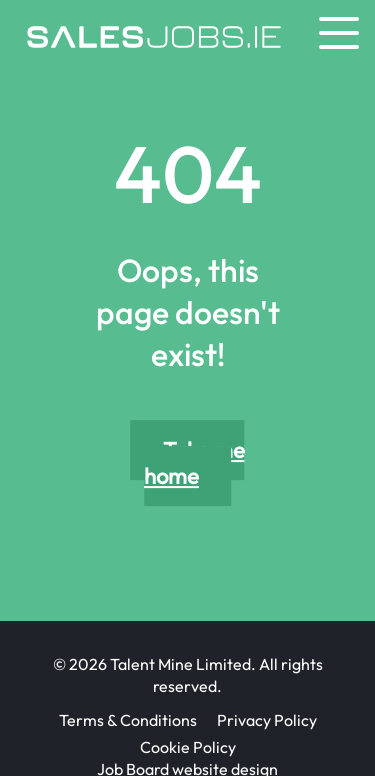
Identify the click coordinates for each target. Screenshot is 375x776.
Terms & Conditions (128, 720)
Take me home (194, 463)
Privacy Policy (267, 720)
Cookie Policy (188, 747)
